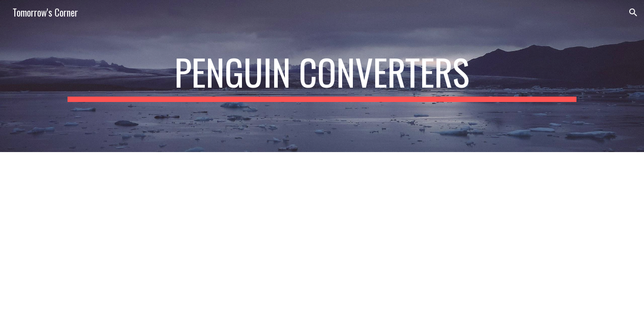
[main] (322, 76)
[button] (633, 13)
